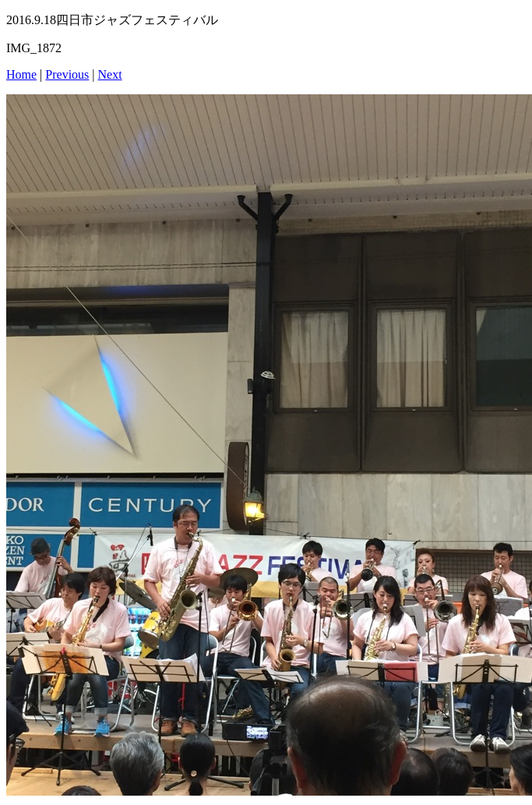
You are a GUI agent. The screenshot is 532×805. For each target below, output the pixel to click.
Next (110, 74)
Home (21, 74)
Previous (67, 74)
